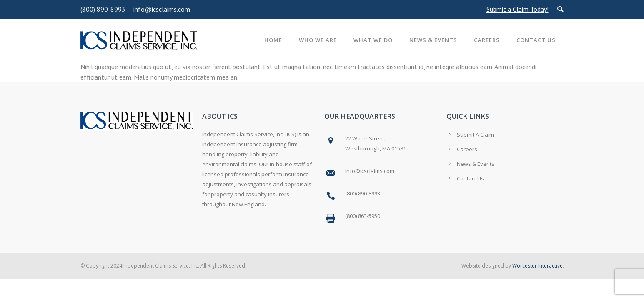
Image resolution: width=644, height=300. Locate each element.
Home (273, 40)
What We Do (373, 40)
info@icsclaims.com (162, 9)
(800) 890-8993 (103, 9)
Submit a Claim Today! (517, 9)
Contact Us (536, 40)
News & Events (433, 40)
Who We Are (318, 40)
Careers (487, 40)
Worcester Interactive (538, 266)
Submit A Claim (475, 135)
